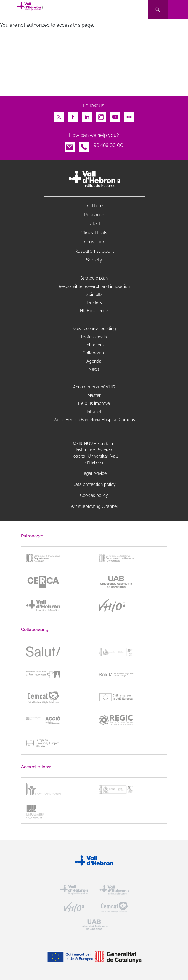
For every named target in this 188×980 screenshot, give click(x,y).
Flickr (129, 115)
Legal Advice (94, 473)
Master (94, 395)
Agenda (94, 361)
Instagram (101, 115)
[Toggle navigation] (178, 10)
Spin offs (94, 294)
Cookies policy (94, 495)
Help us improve (94, 403)
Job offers (94, 345)
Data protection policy (94, 484)
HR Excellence (94, 311)
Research (94, 215)
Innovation (94, 242)
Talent (94, 224)
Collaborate (94, 353)
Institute (94, 206)
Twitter (59, 115)
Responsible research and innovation (94, 286)
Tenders (94, 302)
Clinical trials (94, 233)
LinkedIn (87, 115)
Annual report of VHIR (94, 387)
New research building (94, 329)
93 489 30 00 (109, 145)
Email (70, 145)
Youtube (115, 115)
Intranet (94, 412)
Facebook (73, 115)
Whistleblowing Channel (94, 506)
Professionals (94, 337)
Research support (94, 251)
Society (94, 260)
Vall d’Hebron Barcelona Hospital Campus (94, 420)
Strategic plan (94, 278)
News (94, 369)
